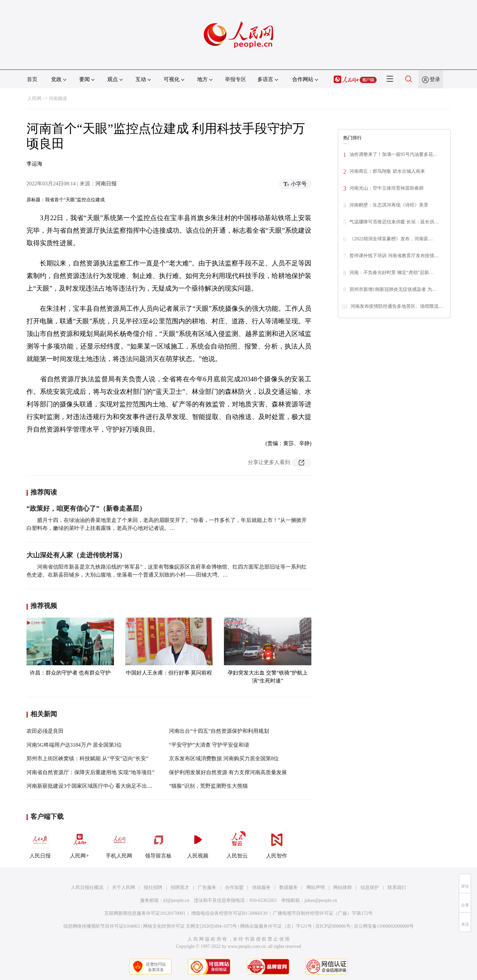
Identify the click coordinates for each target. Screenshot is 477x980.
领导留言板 (158, 843)
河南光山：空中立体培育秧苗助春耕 (387, 188)
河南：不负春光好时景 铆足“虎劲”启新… (392, 273)
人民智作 (277, 843)
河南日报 (106, 184)
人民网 (34, 98)
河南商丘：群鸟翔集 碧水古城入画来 (387, 171)
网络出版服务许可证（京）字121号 (276, 926)
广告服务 (207, 887)
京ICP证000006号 (333, 926)
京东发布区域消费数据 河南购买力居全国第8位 (224, 758)
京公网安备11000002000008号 (384, 926)
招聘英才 (180, 887)
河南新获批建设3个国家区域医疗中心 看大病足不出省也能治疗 (100, 786)
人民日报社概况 (87, 887)
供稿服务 (261, 887)
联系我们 (397, 887)
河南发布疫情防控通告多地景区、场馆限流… (397, 306)
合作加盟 (234, 887)
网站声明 (316, 887)
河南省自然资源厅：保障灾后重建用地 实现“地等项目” (90, 772)
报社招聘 (153, 887)
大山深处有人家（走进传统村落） (76, 555)
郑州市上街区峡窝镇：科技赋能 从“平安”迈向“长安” (87, 758)
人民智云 (237, 843)
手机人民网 (119, 843)
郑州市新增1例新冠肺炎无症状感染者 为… (393, 289)
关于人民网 (124, 887)
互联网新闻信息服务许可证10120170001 (145, 913)
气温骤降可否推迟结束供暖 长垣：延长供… (394, 222)
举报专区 (236, 79)
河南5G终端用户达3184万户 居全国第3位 (74, 745)
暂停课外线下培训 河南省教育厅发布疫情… (394, 256)
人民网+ (79, 843)
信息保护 (370, 887)
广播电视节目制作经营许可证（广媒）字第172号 (323, 913)
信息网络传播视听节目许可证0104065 (102, 926)
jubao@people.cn (321, 900)
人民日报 (40, 843)
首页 (32, 79)
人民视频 (198, 843)
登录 (435, 79)
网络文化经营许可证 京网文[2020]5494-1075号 (190, 926)
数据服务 (289, 887)
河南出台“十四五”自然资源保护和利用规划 (219, 731)
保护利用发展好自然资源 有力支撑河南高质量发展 (228, 772)
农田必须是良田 (45, 731)
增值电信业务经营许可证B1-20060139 (229, 913)
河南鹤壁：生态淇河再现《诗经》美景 (390, 205)
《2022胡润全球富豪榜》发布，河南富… (391, 239)
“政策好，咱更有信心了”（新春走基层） (86, 508)
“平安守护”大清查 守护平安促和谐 (209, 745)
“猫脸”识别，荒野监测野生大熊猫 (208, 786)
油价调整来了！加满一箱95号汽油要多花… (394, 154)
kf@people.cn (176, 900)
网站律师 (343, 887)
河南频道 (58, 98)
